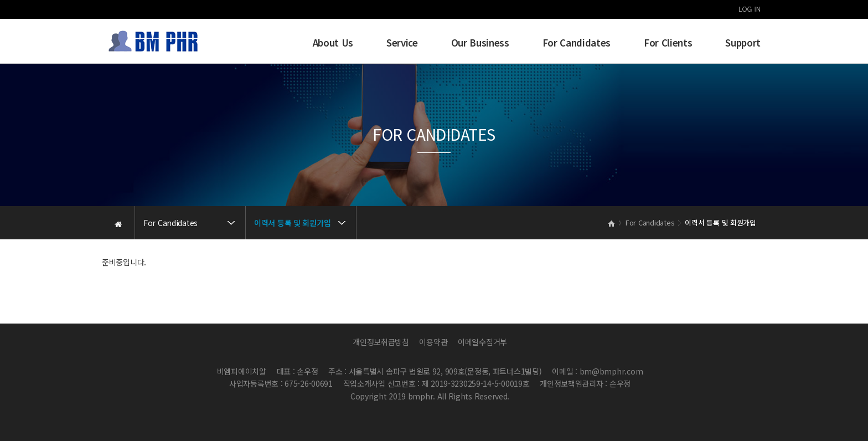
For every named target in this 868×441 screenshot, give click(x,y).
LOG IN (750, 9)
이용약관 (433, 342)
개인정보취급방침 (381, 342)
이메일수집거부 (482, 342)
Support (743, 43)
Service (402, 43)
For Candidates (577, 43)
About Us (333, 43)
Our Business (480, 43)
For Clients (668, 43)
